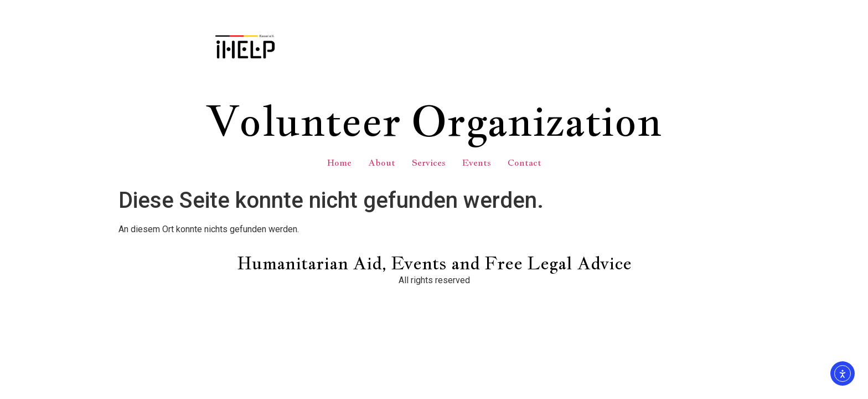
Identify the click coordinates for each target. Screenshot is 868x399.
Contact (525, 163)
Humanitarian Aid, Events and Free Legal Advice (434, 263)
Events (477, 163)
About (382, 163)
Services (429, 163)
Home (339, 163)
